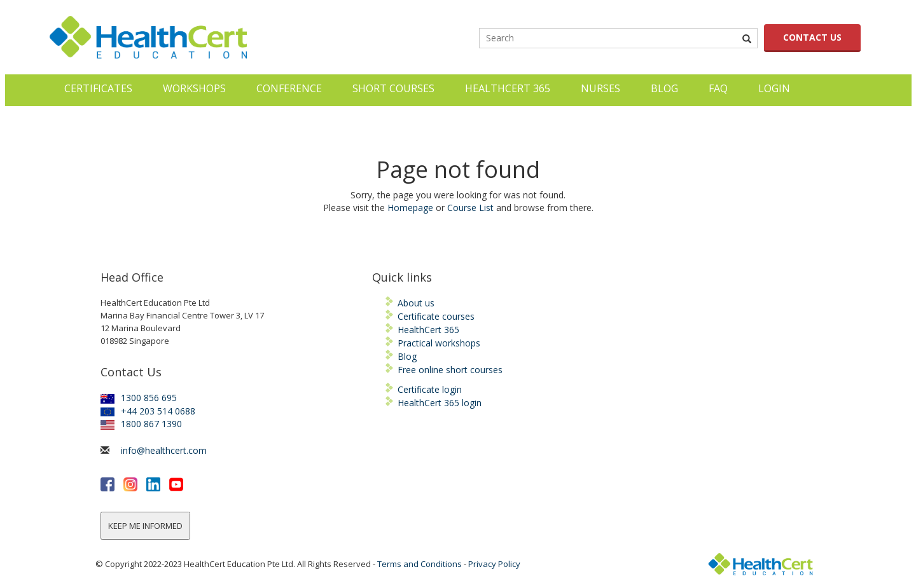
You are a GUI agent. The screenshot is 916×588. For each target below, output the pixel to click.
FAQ (718, 88)
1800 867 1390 (141, 424)
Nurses (600, 88)
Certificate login (430, 389)
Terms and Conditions (420, 564)
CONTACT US (812, 37)
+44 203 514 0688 (148, 411)
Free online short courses (450, 370)
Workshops (194, 88)
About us (416, 303)
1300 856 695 (139, 398)
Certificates (98, 88)
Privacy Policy (494, 564)
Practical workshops (439, 343)
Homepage (410, 208)
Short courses (393, 88)
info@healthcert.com (164, 450)
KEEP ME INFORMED (145, 526)
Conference (289, 88)
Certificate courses (436, 316)
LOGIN (774, 88)
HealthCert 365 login (440, 403)
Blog (664, 88)
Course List (470, 208)
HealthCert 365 (508, 88)
